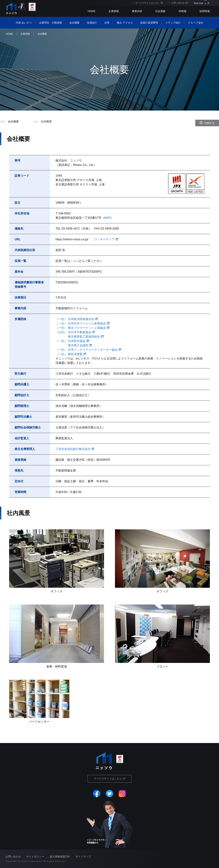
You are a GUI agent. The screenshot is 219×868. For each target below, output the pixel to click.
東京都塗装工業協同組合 (86, 337)
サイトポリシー (35, 857)
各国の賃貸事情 (149, 23)
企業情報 (114, 11)
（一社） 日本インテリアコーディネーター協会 (88, 350)
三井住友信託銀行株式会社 (75, 449)
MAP (107, 218)
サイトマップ (83, 857)
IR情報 (183, 11)
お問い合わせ (178, 3)
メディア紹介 (173, 23)
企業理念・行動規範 (51, 23)
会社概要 (74, 23)
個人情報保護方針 (60, 857)
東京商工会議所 (80, 345)
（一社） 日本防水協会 (72, 341)
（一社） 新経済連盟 (71, 354)
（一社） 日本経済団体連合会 (77, 319)
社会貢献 (161, 11)
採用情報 (205, 11)
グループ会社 (196, 23)
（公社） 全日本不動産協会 (75, 332)
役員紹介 (92, 23)
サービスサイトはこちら (147, 3)
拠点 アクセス (125, 23)
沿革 (107, 23)
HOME (9, 34)
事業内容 (137, 11)
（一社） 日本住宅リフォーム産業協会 (82, 323)
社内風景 (46, 121)
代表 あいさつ (24, 23)
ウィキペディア (106, 239)
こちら (74, 261)
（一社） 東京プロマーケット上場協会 (82, 328)
